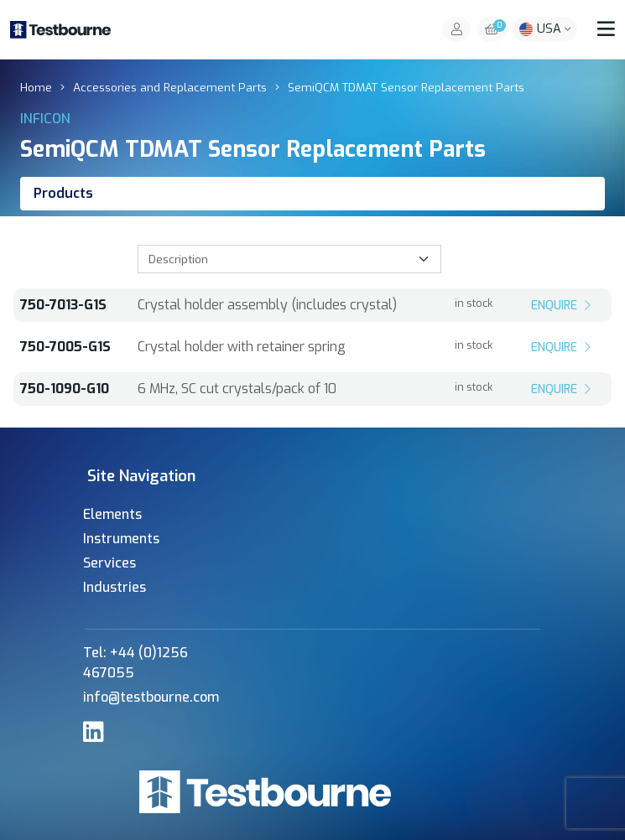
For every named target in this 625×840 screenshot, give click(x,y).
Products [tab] (63, 193)
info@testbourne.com (151, 697)
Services (109, 563)
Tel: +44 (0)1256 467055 (135, 663)
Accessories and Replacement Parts (170, 87)
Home (36, 87)
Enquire (563, 305)
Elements (112, 514)
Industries (115, 587)
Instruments (121, 539)
